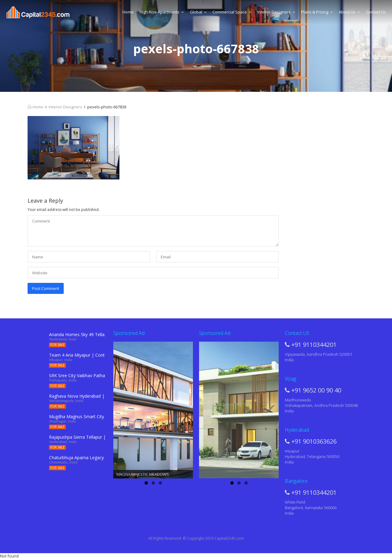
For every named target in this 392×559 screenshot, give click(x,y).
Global (198, 12)
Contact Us (376, 12)
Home (128, 12)
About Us (349, 12)
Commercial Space (232, 12)
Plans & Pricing (317, 12)
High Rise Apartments (162, 12)
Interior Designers (276, 12)
